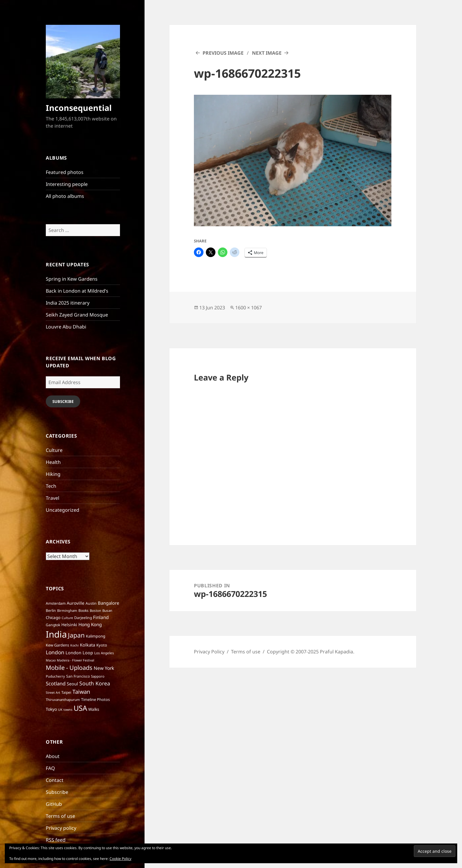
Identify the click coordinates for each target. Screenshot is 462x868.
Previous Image (223, 53)
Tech (51, 486)
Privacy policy (61, 828)
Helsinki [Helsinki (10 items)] (69, 625)
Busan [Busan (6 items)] (107, 610)
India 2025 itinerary (68, 303)
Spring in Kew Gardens (72, 279)
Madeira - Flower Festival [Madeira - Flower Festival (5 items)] (76, 660)
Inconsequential (79, 108)
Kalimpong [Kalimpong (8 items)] (96, 636)
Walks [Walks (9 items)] (94, 709)
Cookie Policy (120, 859)
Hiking (53, 474)
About (53, 756)
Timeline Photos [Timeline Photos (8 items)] (95, 699)
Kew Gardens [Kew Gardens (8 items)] (57, 645)
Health (53, 462)
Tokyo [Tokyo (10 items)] (51, 709)
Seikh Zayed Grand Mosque (77, 315)
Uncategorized (63, 510)
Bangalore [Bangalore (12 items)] (108, 603)
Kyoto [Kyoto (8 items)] (102, 645)
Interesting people (67, 184)
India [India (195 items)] (56, 634)
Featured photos (65, 172)
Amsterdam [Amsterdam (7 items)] (56, 603)
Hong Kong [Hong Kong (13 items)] (90, 624)
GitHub (54, 804)
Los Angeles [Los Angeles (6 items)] (104, 653)
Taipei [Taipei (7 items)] (66, 692)
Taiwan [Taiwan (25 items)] (81, 692)
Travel (53, 498)
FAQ (50, 768)
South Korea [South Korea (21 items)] (95, 683)
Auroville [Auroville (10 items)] (76, 603)
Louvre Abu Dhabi (66, 327)
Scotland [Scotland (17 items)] (56, 683)
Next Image (267, 53)
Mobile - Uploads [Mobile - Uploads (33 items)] (69, 668)
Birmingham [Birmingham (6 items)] (67, 610)
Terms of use (60, 816)
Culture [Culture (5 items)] (67, 618)
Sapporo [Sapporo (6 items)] (98, 676)
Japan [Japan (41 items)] (76, 635)
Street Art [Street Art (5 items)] (53, 693)
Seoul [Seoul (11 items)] (72, 684)
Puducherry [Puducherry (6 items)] (55, 676)
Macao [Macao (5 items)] (51, 660)
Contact (55, 780)
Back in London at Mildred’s (77, 291)
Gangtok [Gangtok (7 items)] (53, 625)
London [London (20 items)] (55, 652)
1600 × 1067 (249, 308)
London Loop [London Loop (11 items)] (79, 653)
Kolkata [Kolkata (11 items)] (88, 645)
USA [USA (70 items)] (80, 708)
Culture (54, 450)
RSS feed (56, 840)
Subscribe (63, 401)
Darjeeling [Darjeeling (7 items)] (83, 618)
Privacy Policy (209, 652)
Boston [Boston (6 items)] (95, 610)
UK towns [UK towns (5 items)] (65, 710)
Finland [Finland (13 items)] (101, 617)
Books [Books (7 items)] (83, 610)
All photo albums (65, 196)
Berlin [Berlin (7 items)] (51, 610)
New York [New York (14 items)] (104, 668)
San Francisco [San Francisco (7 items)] (78, 676)
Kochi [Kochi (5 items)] (75, 645)
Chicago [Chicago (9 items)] (53, 618)
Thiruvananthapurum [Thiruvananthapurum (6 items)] (63, 700)
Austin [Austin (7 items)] (91, 603)
